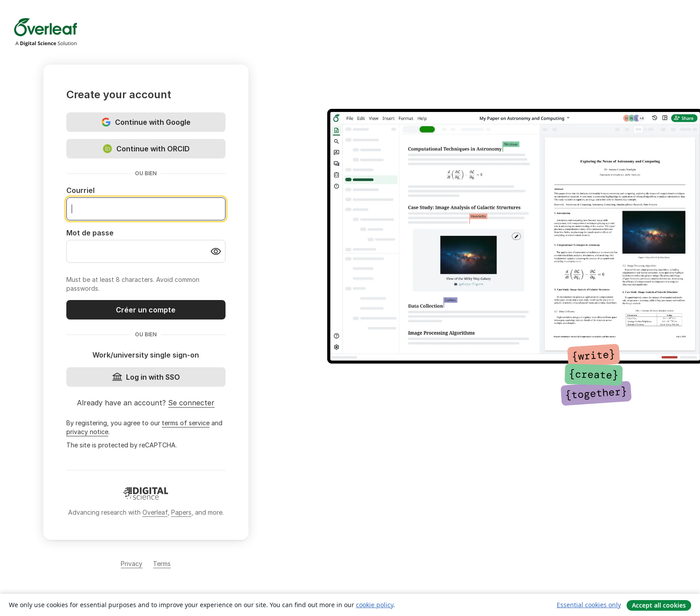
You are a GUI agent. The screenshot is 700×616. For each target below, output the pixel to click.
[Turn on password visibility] (216, 251)
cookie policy (375, 605)
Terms (162, 564)
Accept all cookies (659, 605)
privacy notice (87, 432)
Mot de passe (90, 233)
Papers (181, 512)
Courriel (80, 190)
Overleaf (155, 512)
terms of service (186, 423)
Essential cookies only (589, 605)
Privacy (132, 564)
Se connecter (191, 403)
